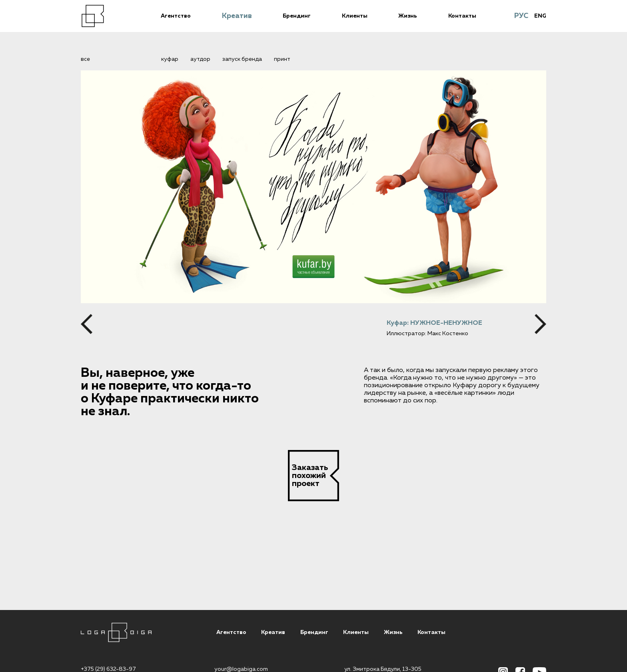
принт (282, 59)
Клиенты (355, 16)
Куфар (170, 59)
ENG (540, 16)
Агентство (176, 16)
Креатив (237, 16)
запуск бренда (242, 59)
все (85, 59)
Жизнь (408, 16)
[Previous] (87, 324)
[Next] (540, 324)
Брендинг (297, 16)
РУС (521, 16)
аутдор (200, 59)
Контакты (462, 16)
